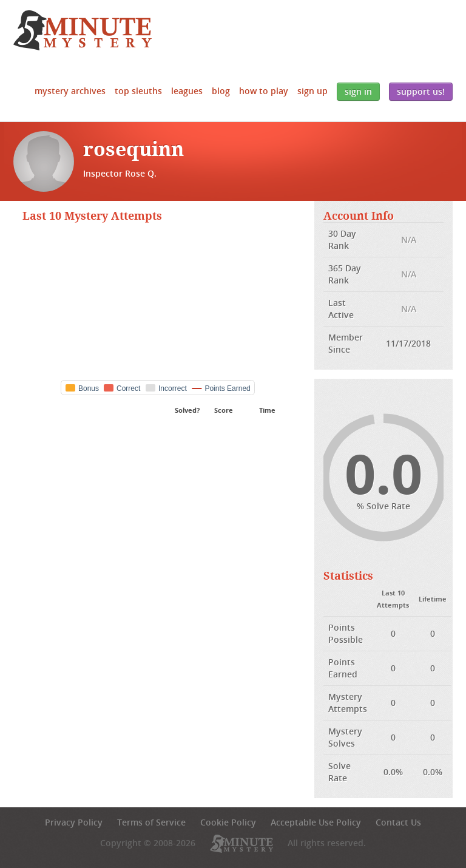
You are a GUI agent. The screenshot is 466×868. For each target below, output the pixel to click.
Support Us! (421, 91)
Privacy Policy (74, 822)
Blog (221, 91)
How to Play (264, 91)
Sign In (358, 91)
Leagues (187, 91)
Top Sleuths (138, 91)
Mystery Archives (70, 91)
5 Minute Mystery (83, 30)
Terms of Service (151, 822)
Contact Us (398, 822)
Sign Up (312, 91)
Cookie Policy (228, 822)
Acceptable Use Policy (316, 822)
